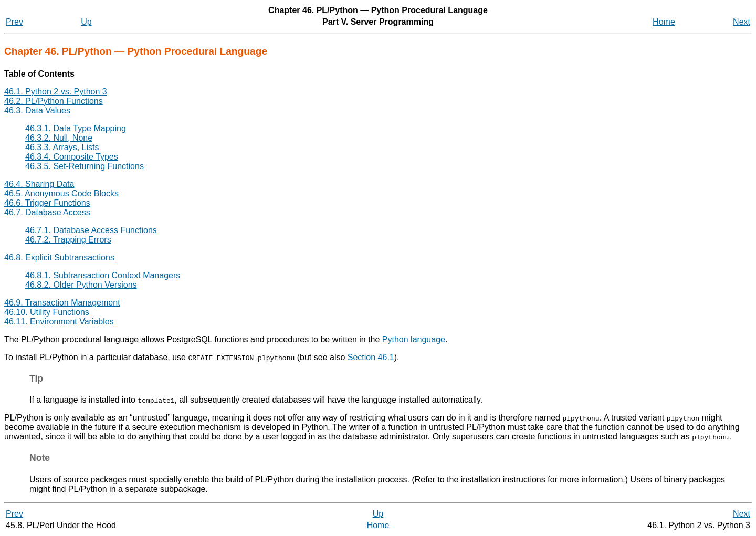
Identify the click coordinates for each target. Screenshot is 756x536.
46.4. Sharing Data (39, 184)
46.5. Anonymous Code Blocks (61, 193)
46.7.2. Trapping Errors (68, 240)
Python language (414, 339)
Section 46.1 (371, 357)
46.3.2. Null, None (59, 138)
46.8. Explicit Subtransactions (59, 258)
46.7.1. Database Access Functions (91, 230)
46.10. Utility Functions (47, 312)
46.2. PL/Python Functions (54, 101)
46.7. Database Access (47, 212)
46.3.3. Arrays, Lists (62, 147)
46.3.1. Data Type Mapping (76, 128)
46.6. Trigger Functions (47, 203)
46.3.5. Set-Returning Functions (85, 166)
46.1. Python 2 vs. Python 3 (56, 92)
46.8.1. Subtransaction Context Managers (103, 275)
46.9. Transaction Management (62, 303)
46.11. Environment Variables (59, 322)
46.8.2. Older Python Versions (81, 285)
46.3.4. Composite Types (72, 157)
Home (664, 22)
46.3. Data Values (37, 111)
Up (86, 22)
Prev (14, 22)
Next (742, 22)
